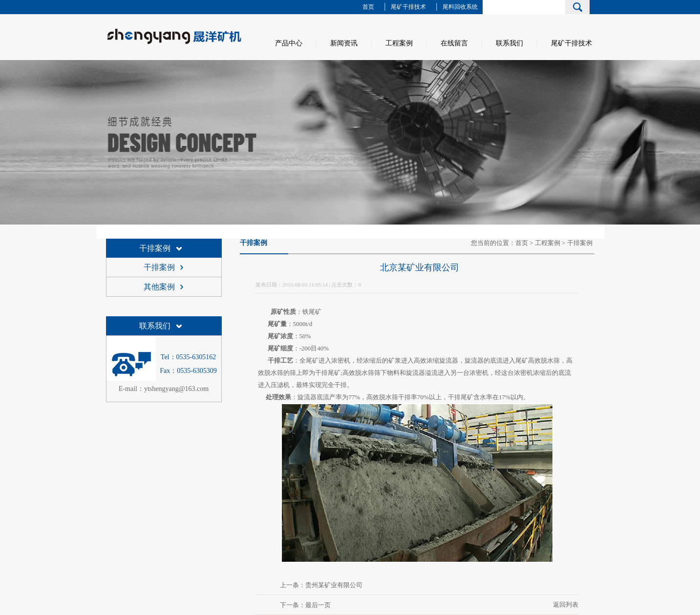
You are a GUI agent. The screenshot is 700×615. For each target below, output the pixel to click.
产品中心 (289, 43)
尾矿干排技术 (408, 7)
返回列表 (566, 605)
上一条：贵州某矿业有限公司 (321, 585)
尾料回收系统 (460, 7)
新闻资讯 (344, 43)
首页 (368, 7)
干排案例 (155, 248)
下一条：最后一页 (305, 605)
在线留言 (454, 43)
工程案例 (399, 43)
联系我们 (509, 43)
